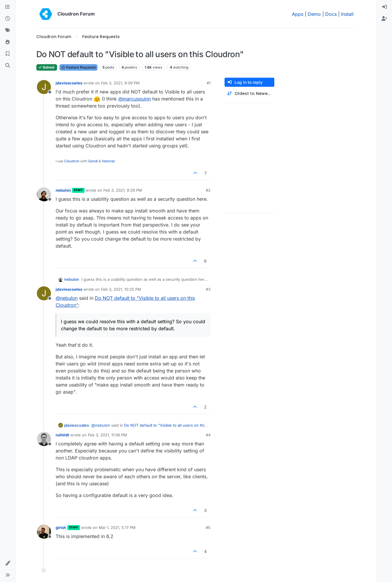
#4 (208, 435)
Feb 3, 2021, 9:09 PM (120, 83)
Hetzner (109, 161)
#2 (208, 190)
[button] (8, 563)
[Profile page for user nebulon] (44, 194)
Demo (314, 14)
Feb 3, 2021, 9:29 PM (123, 190)
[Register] (384, 19)
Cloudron (72, 161)
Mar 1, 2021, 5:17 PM (117, 527)
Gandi (93, 161)
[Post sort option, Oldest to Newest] (249, 94)
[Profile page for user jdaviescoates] (44, 87)
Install (347, 14)
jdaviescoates (69, 83)
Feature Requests (78, 67)
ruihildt (62, 435)
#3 (208, 289)
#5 (208, 527)
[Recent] (8, 19)
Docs (331, 14)
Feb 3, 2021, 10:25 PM (121, 289)
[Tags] (8, 30)
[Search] (8, 66)
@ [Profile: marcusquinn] (135, 99)
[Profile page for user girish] (44, 532)
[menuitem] (384, 7)
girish (61, 527)
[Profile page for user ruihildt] (44, 439)
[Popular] (8, 42)
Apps (298, 14)
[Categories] (8, 7)
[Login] (384, 7)
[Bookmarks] (8, 54)
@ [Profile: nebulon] (67, 298)
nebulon (63, 190)
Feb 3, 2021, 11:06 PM (107, 435)
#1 (209, 83)
